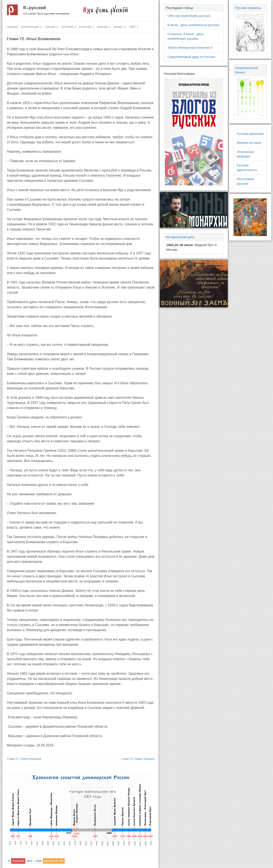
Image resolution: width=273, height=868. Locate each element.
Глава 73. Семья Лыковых (138, 759)
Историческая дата (180, 237)
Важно (120, 27)
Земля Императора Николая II (190, 48)
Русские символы (248, 8)
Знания (52, 27)
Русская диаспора (250, 134)
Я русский (34, 8)
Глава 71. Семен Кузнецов (24, 759)
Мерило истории (249, 143)
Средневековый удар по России (191, 57)
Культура (87, 27)
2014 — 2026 (34, 861)
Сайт (134, 27)
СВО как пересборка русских (189, 16)
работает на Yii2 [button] (54, 861)
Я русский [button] (18, 861)
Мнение (104, 27)
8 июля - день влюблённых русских (193, 25)
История (69, 27)
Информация (31, 27)
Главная (12, 27)
